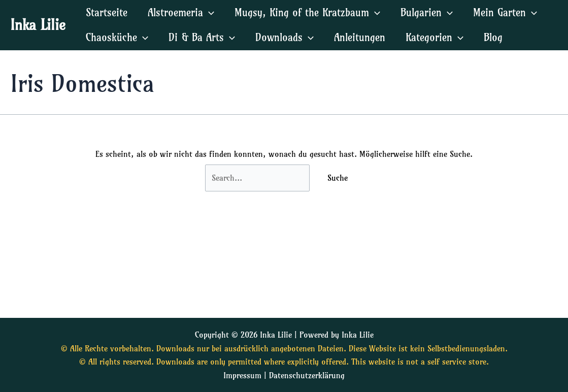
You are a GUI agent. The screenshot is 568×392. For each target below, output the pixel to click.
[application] (209, 12)
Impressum (242, 375)
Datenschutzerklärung (307, 375)
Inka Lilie (38, 25)
